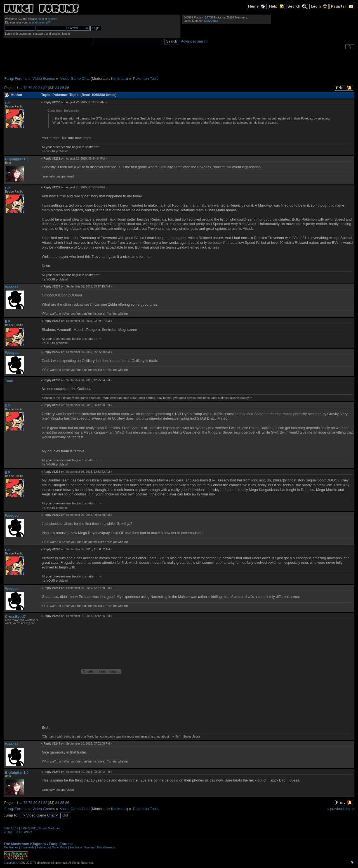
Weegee (12, 287)
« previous (335, 809)
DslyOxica (211, 21)
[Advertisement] (179, 63)
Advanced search (194, 41)
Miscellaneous (106, 847)
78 (25, 88)
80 (35, 88)
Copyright (10, 863)
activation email (38, 23)
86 (67, 88)
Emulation (76, 847)
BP (8, 103)
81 (40, 88)
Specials (89, 847)
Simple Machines (49, 828)
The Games (11, 847)
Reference (43, 847)
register (53, 19)
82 (45, 88)
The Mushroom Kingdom (25, 844)
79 (30, 88)
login (41, 19)
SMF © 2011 (29, 828)
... (21, 88)
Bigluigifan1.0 (17, 159)
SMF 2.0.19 (11, 828)
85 (62, 88)
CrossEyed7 (15, 617)
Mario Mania (59, 847)
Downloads (27, 847)
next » (349, 809)
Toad (9, 381)
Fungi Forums (61, 844)
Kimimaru (119, 79)
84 (57, 88)
